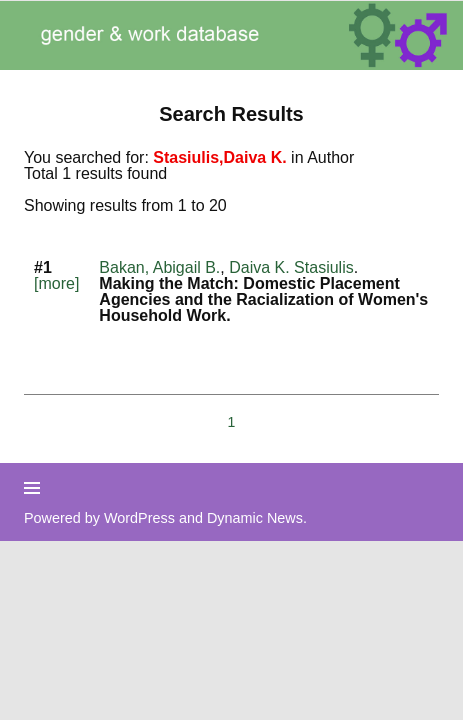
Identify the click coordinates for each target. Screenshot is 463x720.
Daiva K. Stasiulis (291, 267)
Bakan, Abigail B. (159, 267)
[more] (56, 283)
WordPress (139, 518)
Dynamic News (255, 518)
